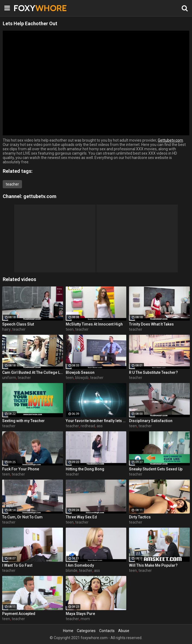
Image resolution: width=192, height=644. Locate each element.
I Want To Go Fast (17, 565)
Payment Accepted (19, 614)
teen (70, 329)
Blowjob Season (80, 372)
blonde (72, 570)
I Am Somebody (80, 565)
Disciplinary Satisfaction (151, 421)
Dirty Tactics (140, 517)
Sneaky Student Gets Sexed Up (156, 469)
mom (85, 619)
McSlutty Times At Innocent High (94, 324)
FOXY (27, 8)
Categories (86, 631)
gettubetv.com (40, 196)
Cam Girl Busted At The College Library (33, 372)
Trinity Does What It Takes (151, 324)
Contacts (107, 631)
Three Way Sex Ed (81, 517)
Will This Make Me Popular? (153, 565)
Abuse (124, 631)
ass (100, 426)
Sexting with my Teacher (23, 421)
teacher (12, 184)
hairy (6, 329)
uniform (9, 378)
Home (68, 631)
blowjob (82, 378)
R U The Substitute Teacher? (153, 372)
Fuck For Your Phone (21, 469)
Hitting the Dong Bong (85, 469)
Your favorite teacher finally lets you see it (96, 421)
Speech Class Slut (18, 324)
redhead (88, 426)
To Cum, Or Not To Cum (22, 517)
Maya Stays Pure (80, 614)
